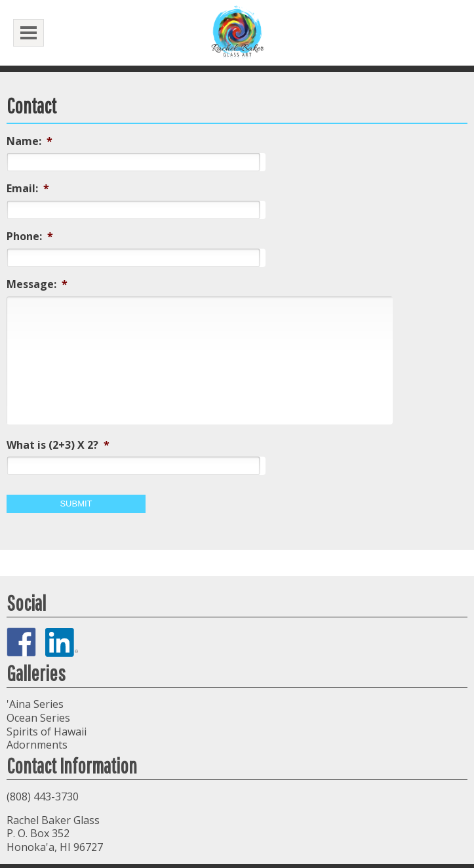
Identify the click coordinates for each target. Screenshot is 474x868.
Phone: (30, 237)
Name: (30, 141)
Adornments (37, 745)
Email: (28, 189)
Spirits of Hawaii (47, 732)
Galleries (36, 673)
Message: (37, 284)
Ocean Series (38, 718)
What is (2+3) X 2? (58, 445)
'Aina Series (35, 704)
